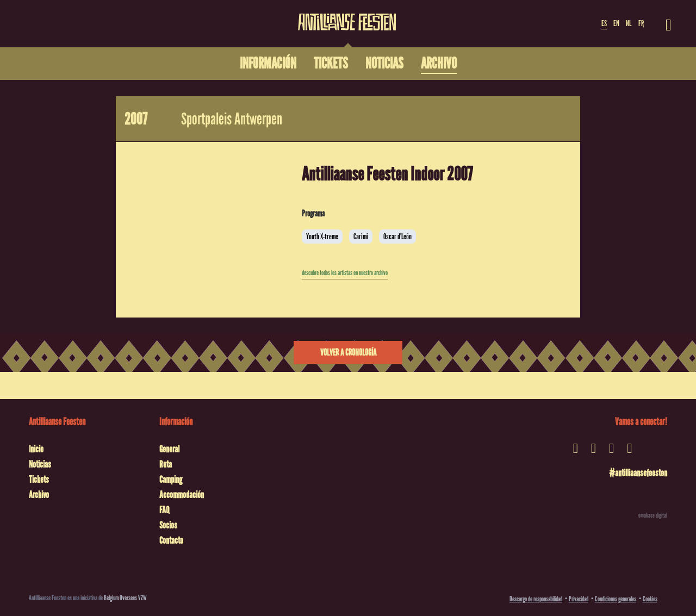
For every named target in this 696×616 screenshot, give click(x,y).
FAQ (164, 510)
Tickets (39, 480)
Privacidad (579, 599)
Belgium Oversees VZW (125, 598)
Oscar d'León (397, 237)
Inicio (36, 449)
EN (616, 23)
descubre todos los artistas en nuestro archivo (345, 273)
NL (629, 23)
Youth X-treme (322, 237)
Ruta (166, 464)
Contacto (171, 540)
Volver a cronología (348, 353)
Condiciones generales (616, 599)
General (169, 449)
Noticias (40, 464)
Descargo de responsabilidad (536, 599)
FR (641, 23)
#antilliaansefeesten (638, 473)
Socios (168, 525)
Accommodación (182, 495)
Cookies (650, 599)
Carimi (361, 237)
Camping (171, 480)
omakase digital (653, 515)
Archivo (39, 495)
